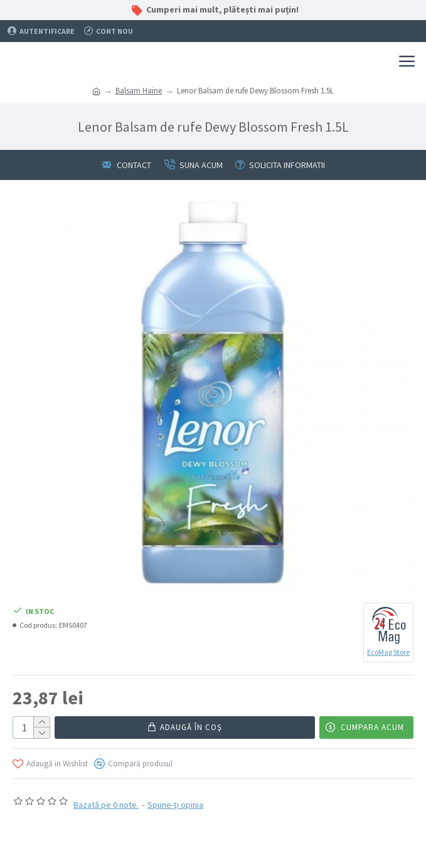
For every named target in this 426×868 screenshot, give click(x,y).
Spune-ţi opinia (175, 805)
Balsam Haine (139, 91)
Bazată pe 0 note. (106, 805)
